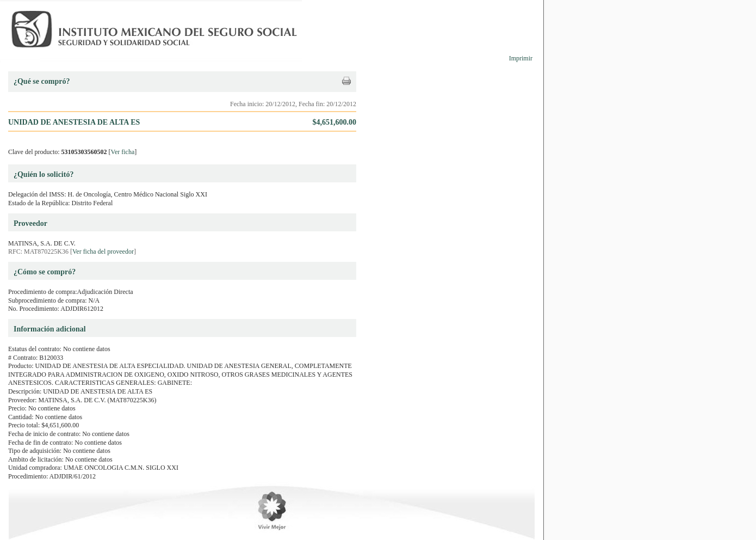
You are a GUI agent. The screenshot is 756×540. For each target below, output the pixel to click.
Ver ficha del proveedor (103, 251)
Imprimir (521, 58)
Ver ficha (123, 152)
